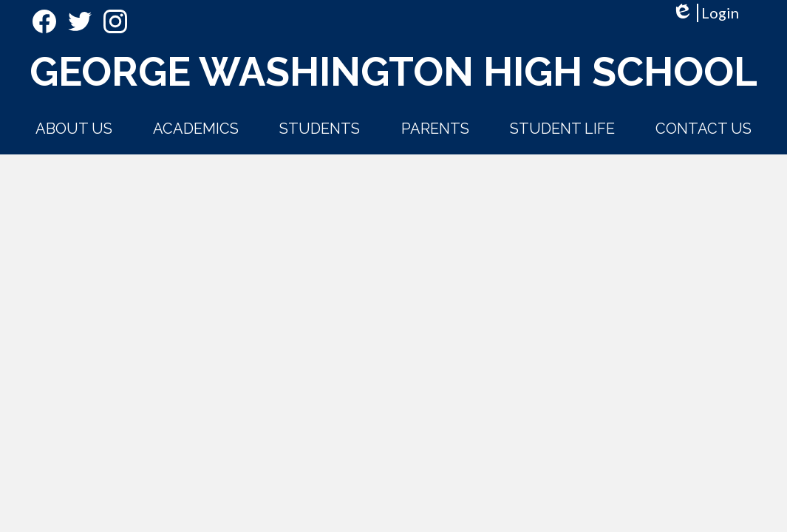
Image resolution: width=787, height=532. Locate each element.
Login (705, 13)
